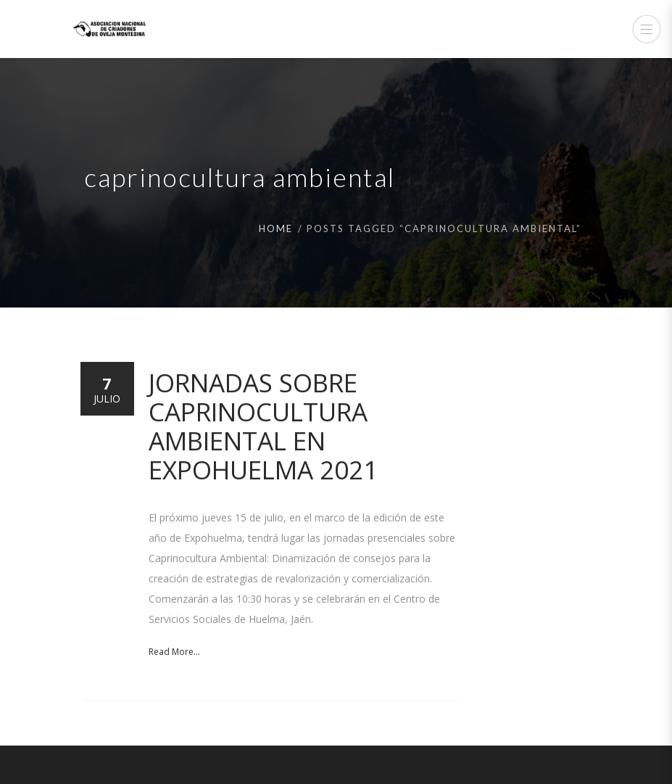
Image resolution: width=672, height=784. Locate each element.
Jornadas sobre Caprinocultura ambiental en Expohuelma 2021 (263, 426)
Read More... (174, 652)
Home (276, 228)
